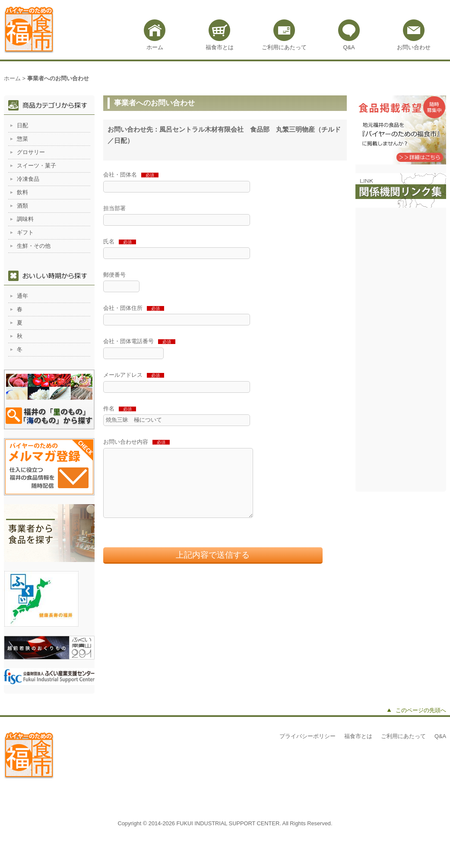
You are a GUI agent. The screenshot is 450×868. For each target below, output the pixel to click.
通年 (22, 296)
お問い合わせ (414, 47)
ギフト (25, 232)
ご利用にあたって (284, 47)
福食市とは (220, 47)
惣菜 (22, 139)
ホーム (155, 47)
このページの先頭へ (421, 710)
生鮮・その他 (34, 246)
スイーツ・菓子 (36, 166)
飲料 (22, 192)
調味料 (25, 219)
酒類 (22, 206)
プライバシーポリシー (307, 736)
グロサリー (31, 152)
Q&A (349, 47)
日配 (22, 125)
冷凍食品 (28, 179)
